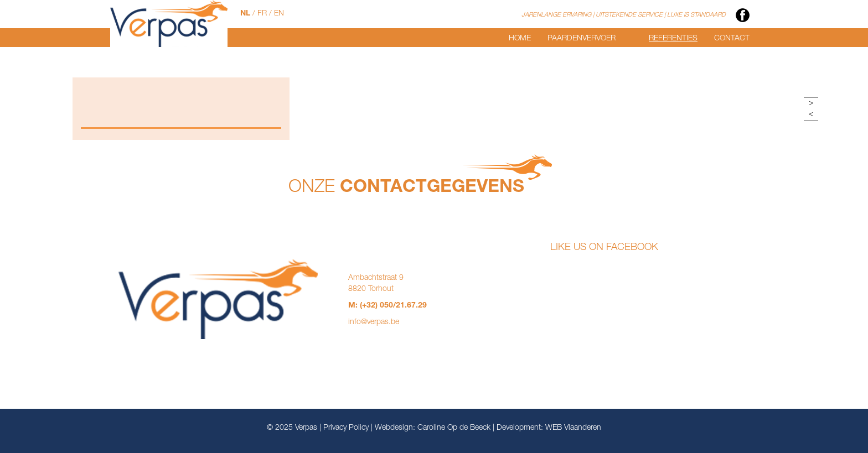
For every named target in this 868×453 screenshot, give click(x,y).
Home (520, 39)
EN (279, 14)
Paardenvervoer (582, 39)
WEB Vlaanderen (573, 428)
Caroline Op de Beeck (454, 428)
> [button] (811, 103)
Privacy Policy (346, 428)
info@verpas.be (374, 322)
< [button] (811, 114)
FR (262, 14)
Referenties (673, 39)
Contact (732, 39)
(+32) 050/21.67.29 (393, 306)
